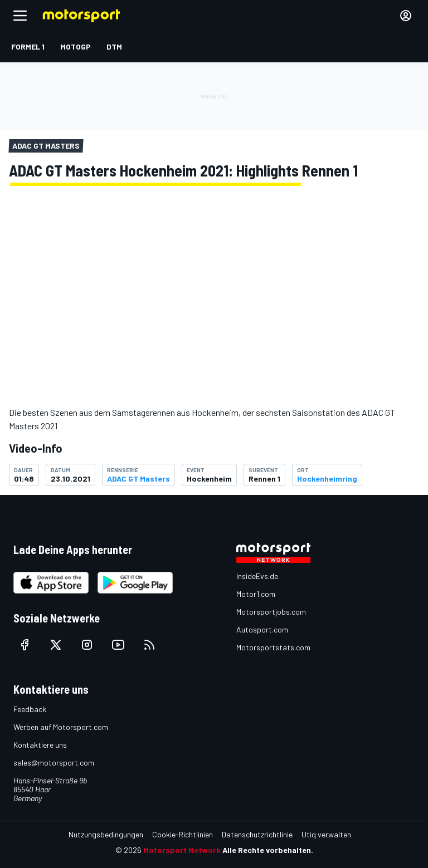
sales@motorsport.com (54, 762)
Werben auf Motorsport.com (61, 727)
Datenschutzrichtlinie (257, 834)
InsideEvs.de (257, 576)
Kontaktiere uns (40, 745)
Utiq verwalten (326, 834)
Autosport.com (262, 629)
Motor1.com (256, 594)
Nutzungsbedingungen (106, 834)
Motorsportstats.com (273, 647)
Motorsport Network (182, 850)
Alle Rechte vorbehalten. (268, 850)
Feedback (30, 709)
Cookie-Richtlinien (183, 834)
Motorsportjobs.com (271, 612)
